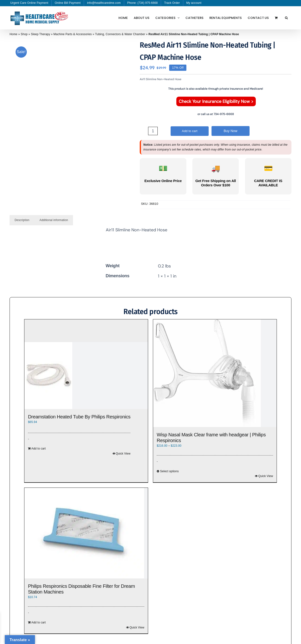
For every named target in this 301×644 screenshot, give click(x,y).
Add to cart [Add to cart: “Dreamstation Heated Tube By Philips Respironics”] (39, 449)
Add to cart (190, 131)
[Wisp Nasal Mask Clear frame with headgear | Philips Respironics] (215, 373)
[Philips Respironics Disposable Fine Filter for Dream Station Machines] (86, 533)
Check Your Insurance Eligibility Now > (216, 101)
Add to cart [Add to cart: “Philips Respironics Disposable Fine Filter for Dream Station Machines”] (39, 622)
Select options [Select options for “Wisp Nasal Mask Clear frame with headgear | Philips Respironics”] (169, 471)
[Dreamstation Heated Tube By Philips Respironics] (86, 376)
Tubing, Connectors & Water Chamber (120, 34)
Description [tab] (22, 220)
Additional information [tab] (54, 220)
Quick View (123, 454)
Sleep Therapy (40, 34)
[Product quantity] (153, 131)
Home (14, 34)
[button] (286, 18)
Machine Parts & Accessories (72, 34)
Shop (24, 34)
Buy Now (231, 131)
